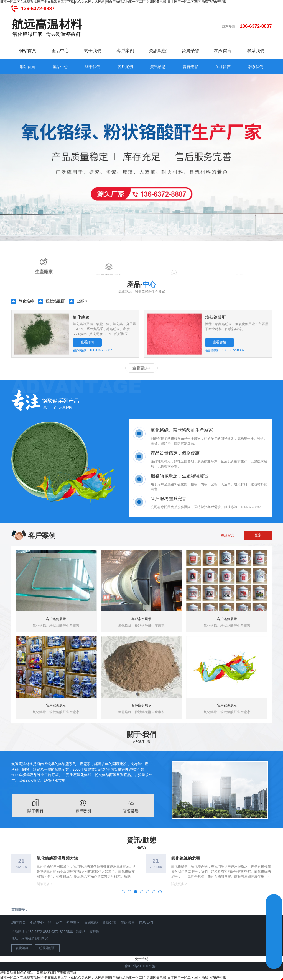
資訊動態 (158, 51)
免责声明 (142, 959)
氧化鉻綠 (26, 301)
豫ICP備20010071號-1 (141, 966)
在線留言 (223, 51)
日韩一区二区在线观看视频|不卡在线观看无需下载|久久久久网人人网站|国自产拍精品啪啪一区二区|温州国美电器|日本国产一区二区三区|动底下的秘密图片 (114, 978)
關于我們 (93, 51)
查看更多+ (141, 368)
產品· (141, 284)
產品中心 (60, 51)
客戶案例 (125, 51)
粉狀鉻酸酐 (55, 301)
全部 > (82, 301)
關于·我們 (141, 735)
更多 (258, 535)
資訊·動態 (141, 840)
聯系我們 (256, 51)
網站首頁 (27, 51)
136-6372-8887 (38, 9)
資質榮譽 (190, 51)
